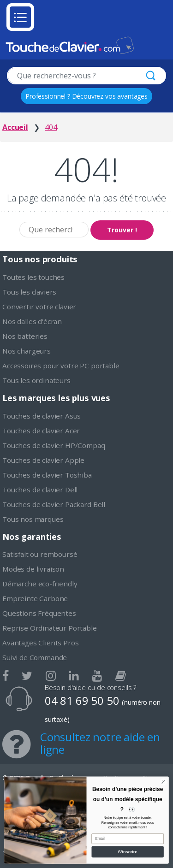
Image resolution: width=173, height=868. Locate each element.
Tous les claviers (29, 292)
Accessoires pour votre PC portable (61, 366)
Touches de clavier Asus (42, 416)
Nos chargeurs (27, 351)
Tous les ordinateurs (36, 380)
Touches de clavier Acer (41, 431)
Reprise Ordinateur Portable (50, 628)
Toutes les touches (33, 277)
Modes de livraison (33, 569)
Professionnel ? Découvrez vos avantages (86, 96)
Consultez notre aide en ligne (100, 743)
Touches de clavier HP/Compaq (54, 445)
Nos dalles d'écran (32, 321)
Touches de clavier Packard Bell (54, 504)
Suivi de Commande (35, 657)
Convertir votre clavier (39, 307)
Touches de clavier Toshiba (47, 475)
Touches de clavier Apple (43, 460)
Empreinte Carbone (35, 598)
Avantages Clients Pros (40, 643)
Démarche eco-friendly (40, 584)
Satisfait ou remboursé (40, 554)
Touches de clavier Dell (40, 490)
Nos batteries (25, 336)
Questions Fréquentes (39, 613)
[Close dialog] (163, 782)
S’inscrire (128, 852)
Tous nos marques (33, 519)
